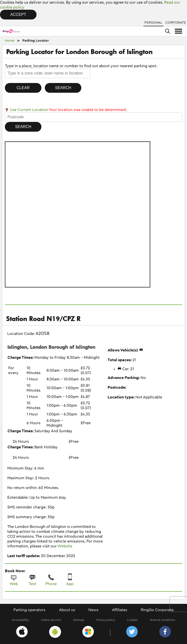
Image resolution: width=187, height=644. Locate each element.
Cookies (132, 620)
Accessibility (20, 620)
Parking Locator (36, 41)
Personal (153, 23)
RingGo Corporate (157, 610)
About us (67, 610)
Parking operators (29, 610)
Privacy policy (106, 620)
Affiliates (119, 610)
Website (65, 546)
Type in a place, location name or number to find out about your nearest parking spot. (81, 66)
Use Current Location (26, 110)
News (93, 610)
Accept (18, 14)
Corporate (176, 23)
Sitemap (79, 620)
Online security (51, 620)
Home (10, 41)
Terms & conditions (162, 620)
